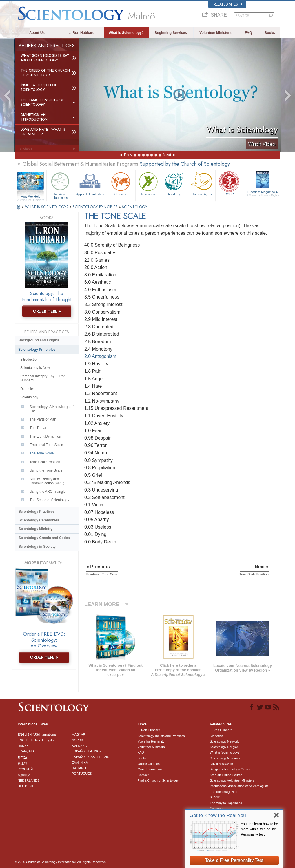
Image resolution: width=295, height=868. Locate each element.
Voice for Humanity (151, 741)
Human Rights (202, 183)
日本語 (22, 764)
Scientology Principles (37, 350)
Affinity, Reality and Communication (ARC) (47, 481)
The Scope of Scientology (49, 500)
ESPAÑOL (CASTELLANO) (91, 757)
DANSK (23, 746)
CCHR (229, 183)
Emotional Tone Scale (46, 445)
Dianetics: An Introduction (34, 117)
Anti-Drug (174, 183)
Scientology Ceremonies (39, 520)
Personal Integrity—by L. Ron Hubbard (43, 378)
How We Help (31, 197)
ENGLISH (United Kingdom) (38, 740)
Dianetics (27, 389)
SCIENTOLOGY (135, 207)
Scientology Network (224, 741)
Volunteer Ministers (215, 33)
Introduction (29, 359)
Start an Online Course (226, 775)
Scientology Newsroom (226, 758)
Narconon (148, 183)
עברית (23, 757)
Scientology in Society (37, 547)
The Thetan (38, 428)
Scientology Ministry (35, 529)
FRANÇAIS (26, 751)
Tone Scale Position (45, 462)
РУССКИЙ (25, 769)
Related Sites (228, 4)
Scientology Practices (37, 512)
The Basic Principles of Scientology (42, 102)
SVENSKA (79, 746)
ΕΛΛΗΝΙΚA (80, 763)
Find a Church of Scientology (158, 780)
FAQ (248, 33)
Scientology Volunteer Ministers (232, 780)
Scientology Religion (224, 747)
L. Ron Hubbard (81, 33)
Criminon (121, 183)
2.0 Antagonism (100, 356)
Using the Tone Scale (46, 470)
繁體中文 (24, 775)
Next (167, 155)
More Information (150, 769)
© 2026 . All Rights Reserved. (60, 862)
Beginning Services (171, 33)
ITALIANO (79, 768)
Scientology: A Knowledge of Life (51, 409)
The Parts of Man (43, 419)
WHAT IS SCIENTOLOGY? (47, 207)
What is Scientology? (126, 33)
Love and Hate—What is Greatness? (43, 132)
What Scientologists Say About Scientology (45, 58)
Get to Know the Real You (218, 815)
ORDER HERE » (47, 311)
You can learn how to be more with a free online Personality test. (259, 829)
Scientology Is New (35, 368)
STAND (215, 797)
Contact (143, 775)
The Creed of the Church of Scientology (45, 73)
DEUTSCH (25, 786)
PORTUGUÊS (82, 774)
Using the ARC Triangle (48, 492)
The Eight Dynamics (45, 436)
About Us (37, 33)
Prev (128, 155)
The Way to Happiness (60, 185)
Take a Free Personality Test (234, 860)
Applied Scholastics (90, 183)
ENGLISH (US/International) (38, 734)
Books (270, 33)
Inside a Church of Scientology (39, 88)
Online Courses (149, 764)
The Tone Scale (42, 453)
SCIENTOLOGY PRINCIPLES (96, 207)
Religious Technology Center (230, 769)
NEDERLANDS (29, 780)
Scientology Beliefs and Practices (161, 736)
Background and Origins (39, 340)
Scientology (29, 397)
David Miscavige (221, 764)
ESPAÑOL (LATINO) (86, 751)
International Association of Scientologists (239, 786)
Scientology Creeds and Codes (44, 538)
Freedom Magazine (263, 194)
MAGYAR (78, 734)
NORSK (77, 740)
